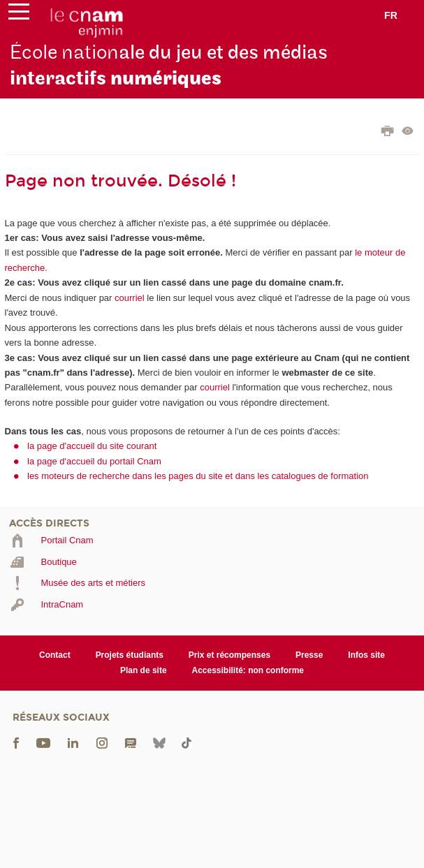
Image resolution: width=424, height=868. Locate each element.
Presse (309, 655)
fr (391, 15)
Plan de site (144, 670)
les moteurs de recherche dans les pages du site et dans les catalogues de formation (198, 476)
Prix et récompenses (229, 655)
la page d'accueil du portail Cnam (94, 461)
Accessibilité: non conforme (248, 670)
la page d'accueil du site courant (92, 446)
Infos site (366, 655)
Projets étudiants (130, 655)
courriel (130, 298)
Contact (55, 655)
